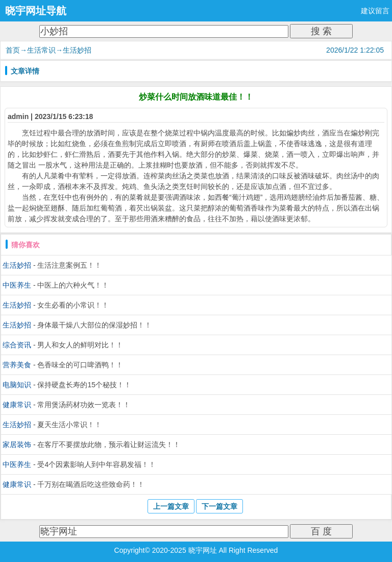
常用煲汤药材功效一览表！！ (84, 405)
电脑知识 (17, 385)
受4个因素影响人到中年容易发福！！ (96, 464)
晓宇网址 (203, 550)
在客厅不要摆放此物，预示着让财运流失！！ (109, 444)
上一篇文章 (171, 506)
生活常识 (41, 50)
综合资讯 (17, 345)
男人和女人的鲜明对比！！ (80, 345)
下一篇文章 (219, 506)
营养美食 (17, 365)
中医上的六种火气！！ (73, 285)
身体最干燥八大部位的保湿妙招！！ (94, 325)
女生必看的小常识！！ (73, 305)
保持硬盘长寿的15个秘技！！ (84, 385)
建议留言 (375, 11)
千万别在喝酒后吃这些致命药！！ (91, 484)
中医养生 (17, 285)
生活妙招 (77, 50)
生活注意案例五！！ (69, 265)
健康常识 (17, 405)
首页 (13, 50)
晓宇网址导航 (36, 11)
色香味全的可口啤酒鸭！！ (80, 365)
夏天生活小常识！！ (69, 425)
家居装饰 (17, 444)
